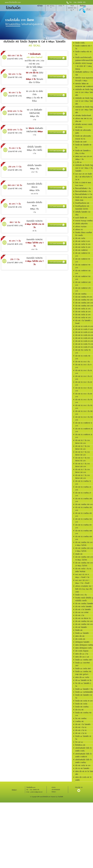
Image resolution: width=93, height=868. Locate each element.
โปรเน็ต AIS (79, 630)
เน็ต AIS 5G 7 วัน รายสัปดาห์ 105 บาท (82, 442)
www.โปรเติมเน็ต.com (13, 2)
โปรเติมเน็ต (13, 8)
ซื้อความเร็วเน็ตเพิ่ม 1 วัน (83, 188)
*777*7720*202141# (57, 77)
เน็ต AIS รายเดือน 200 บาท (84, 303)
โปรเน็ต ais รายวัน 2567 (83, 669)
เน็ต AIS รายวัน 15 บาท (83, 247)
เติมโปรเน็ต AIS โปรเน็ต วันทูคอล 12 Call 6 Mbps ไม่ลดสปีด (84, 92)
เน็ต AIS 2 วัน (80, 615)
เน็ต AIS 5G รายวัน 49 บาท (84, 338)
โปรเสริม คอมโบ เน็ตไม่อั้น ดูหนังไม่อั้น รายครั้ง (84, 599)
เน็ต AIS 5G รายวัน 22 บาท (84, 332)
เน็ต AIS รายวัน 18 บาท (83, 765)
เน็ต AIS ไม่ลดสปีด (81, 627)
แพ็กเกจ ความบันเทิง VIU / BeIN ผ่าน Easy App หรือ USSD (84, 589)
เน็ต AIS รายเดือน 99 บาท (84, 297)
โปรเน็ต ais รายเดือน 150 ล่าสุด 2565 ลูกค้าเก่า (83, 673)
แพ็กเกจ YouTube (81, 227)
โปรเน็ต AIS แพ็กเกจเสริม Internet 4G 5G (83, 137)
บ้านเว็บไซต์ (60, 797)
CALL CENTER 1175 (80, 2)
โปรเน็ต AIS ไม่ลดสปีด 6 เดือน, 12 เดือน (83, 152)
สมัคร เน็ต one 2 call (82, 657)
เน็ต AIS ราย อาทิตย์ (82, 612)
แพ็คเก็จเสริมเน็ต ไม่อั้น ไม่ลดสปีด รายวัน (83, 749)
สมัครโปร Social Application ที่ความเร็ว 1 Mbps (84, 79)
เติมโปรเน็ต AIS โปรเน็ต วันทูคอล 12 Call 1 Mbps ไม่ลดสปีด (84, 110)
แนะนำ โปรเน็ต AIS (81, 218)
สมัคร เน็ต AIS (80, 636)
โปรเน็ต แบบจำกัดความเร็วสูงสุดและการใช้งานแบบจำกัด (84, 59)
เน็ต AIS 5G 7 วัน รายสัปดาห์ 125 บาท (82, 448)
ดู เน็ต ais (78, 162)
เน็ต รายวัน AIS (80, 639)
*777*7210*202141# (57, 169)
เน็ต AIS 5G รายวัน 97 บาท (84, 347)
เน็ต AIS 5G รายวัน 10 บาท (84, 326)
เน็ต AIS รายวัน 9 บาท (83, 241)
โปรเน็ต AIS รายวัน (81, 704)
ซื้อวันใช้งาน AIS (80, 745)
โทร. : (70, 2)
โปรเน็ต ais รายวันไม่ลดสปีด (84, 692)
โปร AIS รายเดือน (81, 718)
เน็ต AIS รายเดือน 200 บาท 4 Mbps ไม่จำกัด (84, 550)
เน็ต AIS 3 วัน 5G (81, 733)
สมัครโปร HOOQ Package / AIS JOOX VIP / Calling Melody (84, 66)
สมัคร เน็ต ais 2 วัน (82, 654)
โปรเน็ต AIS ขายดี (81, 142)
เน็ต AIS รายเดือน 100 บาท (84, 624)
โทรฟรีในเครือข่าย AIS (82, 203)
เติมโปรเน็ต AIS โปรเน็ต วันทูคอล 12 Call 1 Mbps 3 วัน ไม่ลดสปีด (84, 168)
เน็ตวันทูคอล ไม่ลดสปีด (82, 642)
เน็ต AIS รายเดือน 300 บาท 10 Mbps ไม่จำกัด (84, 558)
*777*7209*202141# (57, 206)
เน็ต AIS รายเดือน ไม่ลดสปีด (84, 604)
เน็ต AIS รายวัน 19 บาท (83, 244)
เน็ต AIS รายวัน (80, 238)
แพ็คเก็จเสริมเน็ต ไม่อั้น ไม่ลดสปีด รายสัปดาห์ (83, 755)
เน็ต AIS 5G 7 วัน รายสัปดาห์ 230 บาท (82, 471)
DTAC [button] (60, 6)
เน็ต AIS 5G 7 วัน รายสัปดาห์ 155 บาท (82, 459)
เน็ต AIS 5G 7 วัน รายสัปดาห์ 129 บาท (82, 453)
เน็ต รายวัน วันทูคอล (82, 651)
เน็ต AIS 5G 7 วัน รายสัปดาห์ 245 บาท (82, 477)
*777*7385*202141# (57, 151)
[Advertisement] (46, 815)
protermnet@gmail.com (36, 792)
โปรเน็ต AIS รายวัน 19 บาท (84, 701)
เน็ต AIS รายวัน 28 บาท (83, 312)
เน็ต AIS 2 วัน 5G (81, 730)
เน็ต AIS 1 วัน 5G (81, 727)
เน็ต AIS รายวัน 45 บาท (83, 318)
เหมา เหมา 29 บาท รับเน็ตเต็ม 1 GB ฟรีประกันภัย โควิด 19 (84, 177)
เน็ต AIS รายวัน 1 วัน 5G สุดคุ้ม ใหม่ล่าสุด (83, 570)
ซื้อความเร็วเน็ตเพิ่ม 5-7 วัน (84, 194)
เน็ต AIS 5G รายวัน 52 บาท (84, 341)
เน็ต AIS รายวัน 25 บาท (83, 309)
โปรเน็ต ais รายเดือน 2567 (84, 660)
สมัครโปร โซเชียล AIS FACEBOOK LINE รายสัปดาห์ (84, 85)
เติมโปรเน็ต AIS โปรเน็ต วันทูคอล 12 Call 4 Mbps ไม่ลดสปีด (84, 101)
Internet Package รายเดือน (84, 221)
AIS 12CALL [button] (51, 6)
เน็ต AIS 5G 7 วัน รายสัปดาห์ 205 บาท (82, 465)
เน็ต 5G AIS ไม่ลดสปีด (82, 768)
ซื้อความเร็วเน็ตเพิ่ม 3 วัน (83, 191)
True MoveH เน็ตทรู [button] (72, 8)
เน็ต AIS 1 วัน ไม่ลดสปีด (83, 724)
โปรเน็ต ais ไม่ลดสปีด (82, 633)
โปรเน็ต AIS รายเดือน (82, 707)
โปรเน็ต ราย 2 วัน (81, 595)
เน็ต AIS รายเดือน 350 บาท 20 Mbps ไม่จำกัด (84, 564)
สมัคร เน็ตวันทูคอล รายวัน (84, 648)
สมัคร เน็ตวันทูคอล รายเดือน (84, 645)
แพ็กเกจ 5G (79, 230)
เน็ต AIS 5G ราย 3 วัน (82, 362)
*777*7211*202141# (57, 58)
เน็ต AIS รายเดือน (81, 294)
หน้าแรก (40, 6)
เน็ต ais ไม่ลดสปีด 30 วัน (83, 680)
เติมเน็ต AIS (79, 554)
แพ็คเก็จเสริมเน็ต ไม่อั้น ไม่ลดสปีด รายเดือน (83, 761)
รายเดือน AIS (79, 721)
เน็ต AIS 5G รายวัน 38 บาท (84, 335)
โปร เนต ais (79, 742)
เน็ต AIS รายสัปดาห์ (81, 250)
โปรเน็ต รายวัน (80, 43)
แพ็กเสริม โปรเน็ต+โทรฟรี (83, 116)
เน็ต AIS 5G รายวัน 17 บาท (84, 329)
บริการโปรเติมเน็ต (56, 790)
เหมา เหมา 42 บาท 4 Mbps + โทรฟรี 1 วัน (82, 576)
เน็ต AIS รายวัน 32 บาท (83, 315)
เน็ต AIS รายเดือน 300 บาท (84, 306)
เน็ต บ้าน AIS (79, 710)
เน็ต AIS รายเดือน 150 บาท (84, 300)
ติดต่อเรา (83, 6)
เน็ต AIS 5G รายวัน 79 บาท (84, 344)
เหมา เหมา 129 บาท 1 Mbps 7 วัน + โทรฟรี (82, 582)
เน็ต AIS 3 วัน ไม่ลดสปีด (83, 610)
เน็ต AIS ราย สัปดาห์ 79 (83, 618)
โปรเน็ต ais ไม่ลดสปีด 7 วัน (84, 689)
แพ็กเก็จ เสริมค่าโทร (81, 224)
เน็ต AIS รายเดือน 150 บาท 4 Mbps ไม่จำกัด (84, 544)
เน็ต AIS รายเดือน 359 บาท (84, 504)
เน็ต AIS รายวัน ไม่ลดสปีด (83, 607)
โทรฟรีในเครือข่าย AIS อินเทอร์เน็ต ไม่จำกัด (82, 207)
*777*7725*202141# (57, 95)
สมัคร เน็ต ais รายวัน (82, 677)
